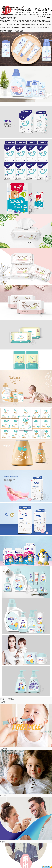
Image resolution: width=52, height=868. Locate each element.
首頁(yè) (3, 699)
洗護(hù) (11, 699)
